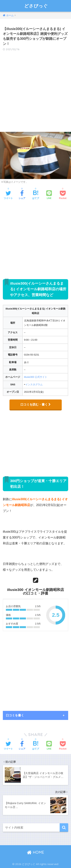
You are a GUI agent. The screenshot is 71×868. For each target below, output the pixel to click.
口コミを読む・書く (36, 404)
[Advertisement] (35, 93)
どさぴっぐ (36, 6)
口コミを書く (15, 715)
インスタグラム (34, 384)
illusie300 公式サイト (36, 377)
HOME (35, 852)
